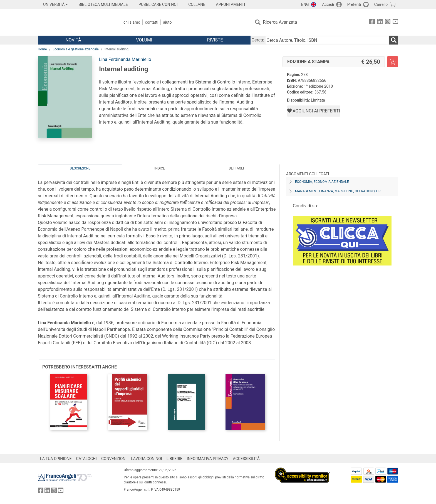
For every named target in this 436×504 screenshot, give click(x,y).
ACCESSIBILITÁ (246, 459)
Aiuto (167, 22)
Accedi (328, 4)
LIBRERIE (174, 459)
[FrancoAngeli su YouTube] (395, 22)
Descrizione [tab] (80, 168)
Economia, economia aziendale (322, 182)
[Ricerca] (394, 40)
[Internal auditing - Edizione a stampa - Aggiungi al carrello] (393, 62)
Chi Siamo (132, 22)
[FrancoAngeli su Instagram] (388, 22)
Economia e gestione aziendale (76, 49)
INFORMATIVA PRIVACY (208, 459)
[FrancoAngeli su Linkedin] (380, 22)
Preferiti (354, 4)
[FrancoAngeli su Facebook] (372, 22)
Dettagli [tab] (236, 168)
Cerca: (258, 40)
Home (42, 49)
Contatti (152, 22)
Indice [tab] (160, 168)
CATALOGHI (86, 459)
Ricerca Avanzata (280, 22)
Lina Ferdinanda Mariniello (125, 59)
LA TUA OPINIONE (56, 459)
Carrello (381, 4)
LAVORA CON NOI (147, 459)
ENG (305, 4)
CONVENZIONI (114, 459)
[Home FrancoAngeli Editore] (75, 22)
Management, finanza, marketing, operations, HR (338, 191)
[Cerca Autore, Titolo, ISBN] (327, 40)
